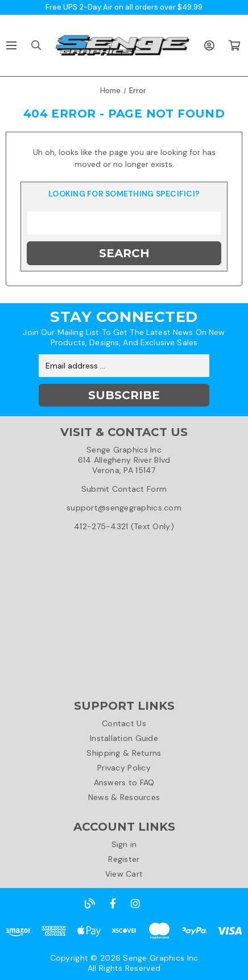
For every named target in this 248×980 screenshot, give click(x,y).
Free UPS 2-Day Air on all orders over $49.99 (124, 7)
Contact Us (124, 723)
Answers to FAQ (124, 782)
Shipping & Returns (124, 753)
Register (124, 859)
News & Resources (124, 797)
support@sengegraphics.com (124, 508)
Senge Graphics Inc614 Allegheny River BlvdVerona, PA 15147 (124, 460)
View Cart (124, 874)
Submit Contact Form (124, 489)
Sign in (124, 844)
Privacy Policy (124, 768)
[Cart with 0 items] (234, 45)
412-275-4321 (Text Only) (124, 526)
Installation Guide (124, 738)
